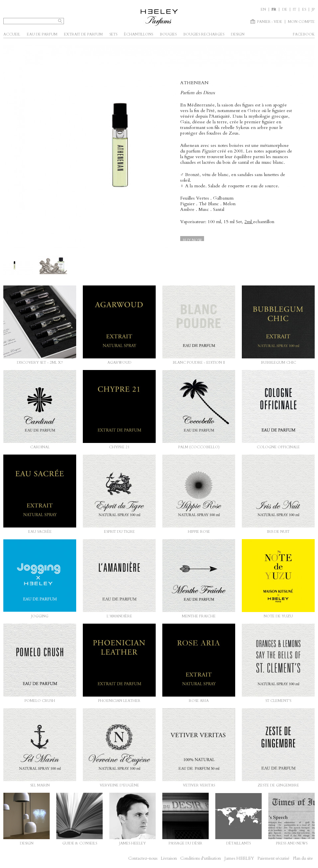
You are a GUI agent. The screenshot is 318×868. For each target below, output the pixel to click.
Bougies (168, 34)
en (263, 9)
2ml (249, 222)
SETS (113, 34)
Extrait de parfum (83, 34)
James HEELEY (239, 858)
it (294, 9)
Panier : (270, 22)
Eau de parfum (42, 34)
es (304, 9)
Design (238, 34)
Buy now (192, 240)
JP (313, 9)
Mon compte (301, 22)
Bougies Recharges (204, 34)
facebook (304, 34)
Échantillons (138, 34)
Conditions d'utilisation (201, 858)
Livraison (169, 858)
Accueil (12, 34)
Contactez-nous (143, 858)
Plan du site (303, 858)
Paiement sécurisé (273, 858)
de (285, 9)
